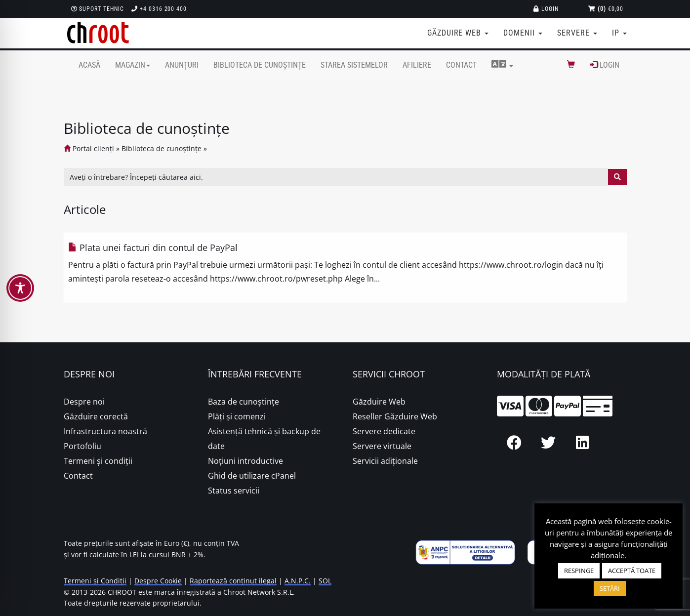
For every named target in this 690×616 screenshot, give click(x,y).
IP (619, 33)
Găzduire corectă (96, 416)
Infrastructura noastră (105, 431)
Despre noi (84, 402)
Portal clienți (89, 148)
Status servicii (234, 491)
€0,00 (606, 9)
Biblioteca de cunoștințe (260, 65)
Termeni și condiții (98, 461)
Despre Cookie (158, 581)
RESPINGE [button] (579, 571)
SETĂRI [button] (610, 588)
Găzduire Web (379, 402)
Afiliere (417, 65)
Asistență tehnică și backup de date (264, 439)
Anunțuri (182, 65)
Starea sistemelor (354, 65)
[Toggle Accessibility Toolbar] (20, 288)
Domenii (523, 33)
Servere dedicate (384, 431)
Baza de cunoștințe (244, 402)
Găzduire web (458, 33)
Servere (577, 33)
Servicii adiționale (385, 461)
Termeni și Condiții (95, 581)
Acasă (89, 65)
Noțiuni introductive (245, 461)
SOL (325, 581)
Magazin (133, 65)
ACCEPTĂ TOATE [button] (632, 571)
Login (546, 9)
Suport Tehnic (98, 9)
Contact (461, 65)
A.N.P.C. (298, 581)
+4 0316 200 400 (159, 9)
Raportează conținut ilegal (233, 581)
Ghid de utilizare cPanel (252, 476)
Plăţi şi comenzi (237, 416)
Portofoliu (82, 446)
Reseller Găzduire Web (395, 416)
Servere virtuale (382, 446)
